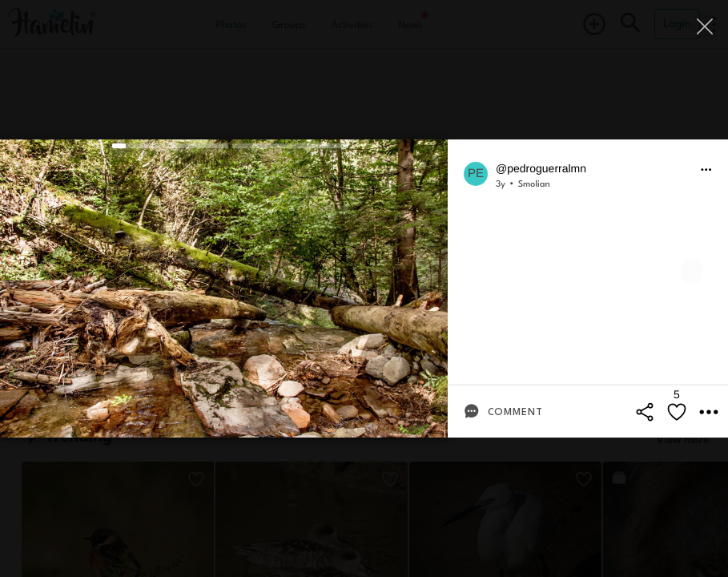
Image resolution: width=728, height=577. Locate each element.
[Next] (692, 272)
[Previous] (36, 272)
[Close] (706, 26)
